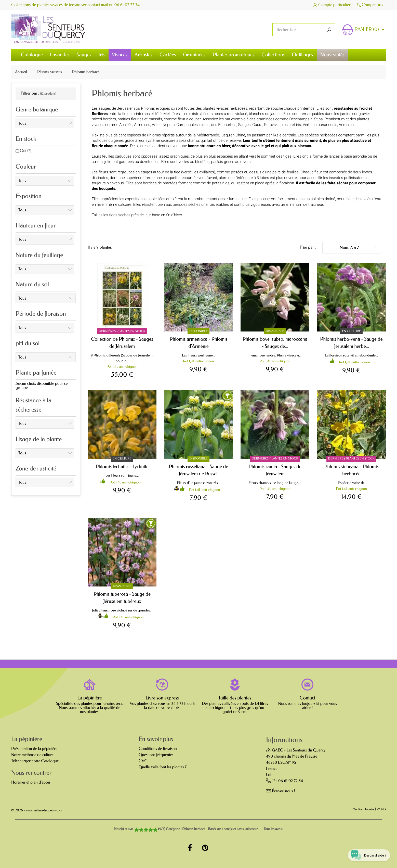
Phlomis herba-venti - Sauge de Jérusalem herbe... (351, 343)
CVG (143, 761)
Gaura (257, 125)
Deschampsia (301, 119)
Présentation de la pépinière (34, 749)
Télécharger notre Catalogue (35, 761)
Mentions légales (363, 810)
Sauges (244, 125)
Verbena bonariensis (320, 125)
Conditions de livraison (158, 749)
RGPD (381, 810)
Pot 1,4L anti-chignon (122, 367)
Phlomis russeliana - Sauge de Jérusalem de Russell (198, 470)
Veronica (346, 125)
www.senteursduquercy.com (44, 810)
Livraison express (162, 698)
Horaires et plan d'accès (31, 782)
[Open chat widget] (367, 854)
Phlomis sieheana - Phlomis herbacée (351, 470)
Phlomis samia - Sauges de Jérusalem (275, 470)
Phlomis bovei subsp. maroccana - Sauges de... (275, 343)
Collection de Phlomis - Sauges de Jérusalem (122, 343)
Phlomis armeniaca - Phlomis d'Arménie (199, 343)
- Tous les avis (198, 829)
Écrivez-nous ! (283, 791)
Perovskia (272, 125)
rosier (287, 125)
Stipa (319, 119)
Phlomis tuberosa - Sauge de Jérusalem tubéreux (122, 598)
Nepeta (169, 125)
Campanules (187, 125)
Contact (308, 698)
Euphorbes (227, 125)
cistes (204, 125)
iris (299, 125)
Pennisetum (334, 119)
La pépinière (89, 698)
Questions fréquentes (156, 755)
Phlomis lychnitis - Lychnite (122, 467)
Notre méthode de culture (32, 755)
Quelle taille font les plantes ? (163, 767)
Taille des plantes (235, 698)
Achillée (126, 125)
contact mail (98, 5)
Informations (284, 740)
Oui (26, 151)
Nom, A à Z (359, 247)
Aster (156, 125)
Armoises (142, 125)
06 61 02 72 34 (128, 5)
